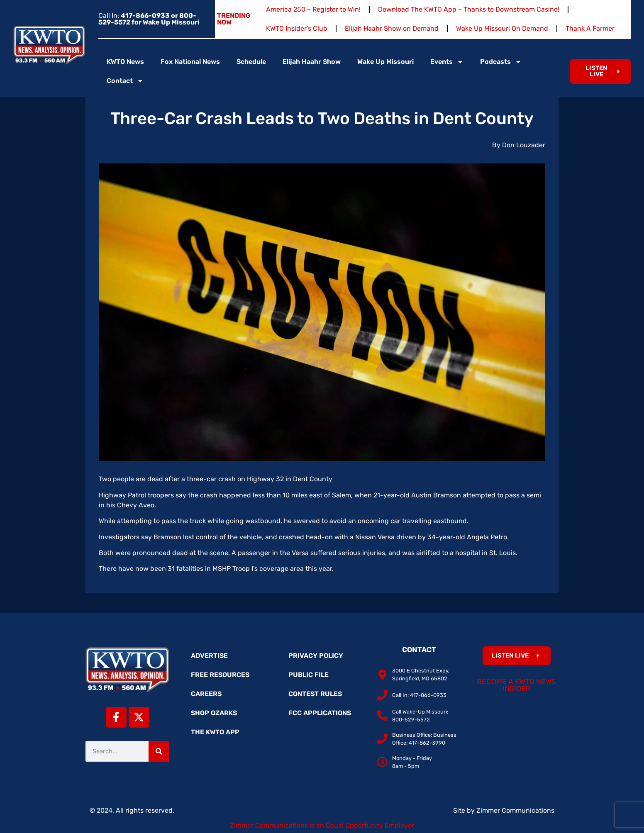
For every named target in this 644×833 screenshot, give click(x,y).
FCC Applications (320, 713)
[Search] (159, 751)
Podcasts (501, 62)
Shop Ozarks (214, 713)
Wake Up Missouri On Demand (502, 28)
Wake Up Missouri (385, 62)
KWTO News (125, 62)
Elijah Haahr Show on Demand (392, 28)
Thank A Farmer (590, 28)
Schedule (251, 62)
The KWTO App (215, 732)
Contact (125, 81)
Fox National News (190, 62)
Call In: (149, 19)
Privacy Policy (316, 656)
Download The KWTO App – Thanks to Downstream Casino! (469, 9)
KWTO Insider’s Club (297, 28)
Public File (309, 675)
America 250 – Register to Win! (313, 9)
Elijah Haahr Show (312, 62)
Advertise (209, 656)
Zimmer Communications (515, 810)
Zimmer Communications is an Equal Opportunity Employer (322, 825)
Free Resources (220, 675)
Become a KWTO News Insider (516, 685)
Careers (206, 694)
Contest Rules (315, 694)
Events (447, 62)
